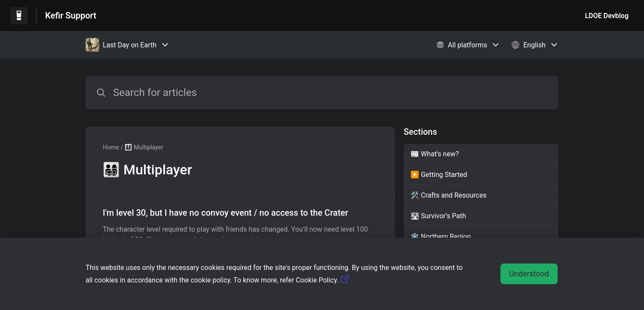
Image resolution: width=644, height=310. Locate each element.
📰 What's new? (435, 154)
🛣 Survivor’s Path (438, 216)
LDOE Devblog (607, 16)
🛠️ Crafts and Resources (449, 195)
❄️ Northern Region (441, 237)
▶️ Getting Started (439, 175)
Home (111, 147)
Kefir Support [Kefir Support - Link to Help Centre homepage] (71, 15)
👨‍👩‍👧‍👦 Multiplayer (144, 147)
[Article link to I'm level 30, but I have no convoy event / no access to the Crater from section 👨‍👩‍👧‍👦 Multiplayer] (240, 226)
